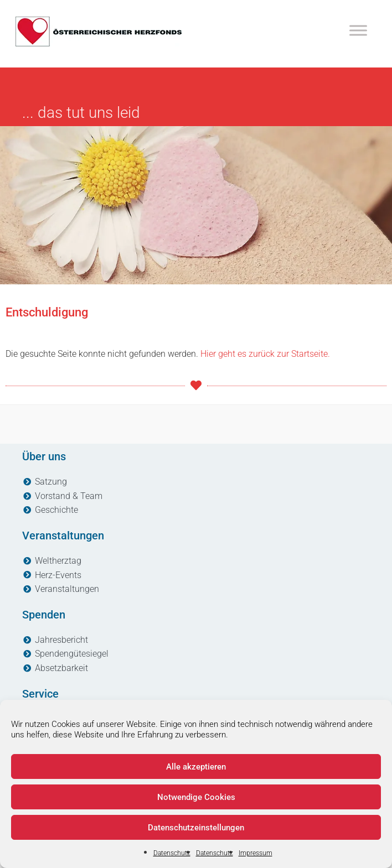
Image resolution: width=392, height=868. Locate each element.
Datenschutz (172, 853)
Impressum (256, 853)
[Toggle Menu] (358, 30)
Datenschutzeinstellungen (196, 828)
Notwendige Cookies (196, 797)
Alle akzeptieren (196, 767)
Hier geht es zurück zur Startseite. (265, 354)
